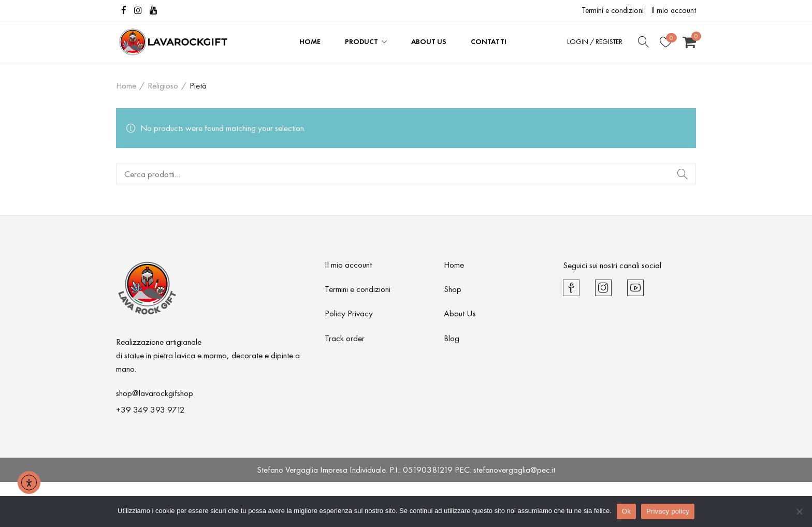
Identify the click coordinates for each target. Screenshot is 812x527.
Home (126, 85)
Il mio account (674, 10)
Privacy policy (668, 511)
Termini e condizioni (613, 10)
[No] (799, 511)
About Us (460, 313)
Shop (453, 289)
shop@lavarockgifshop (155, 393)
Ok (626, 511)
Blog (452, 338)
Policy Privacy (349, 313)
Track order (345, 338)
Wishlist (671, 38)
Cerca (682, 174)
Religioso (163, 85)
